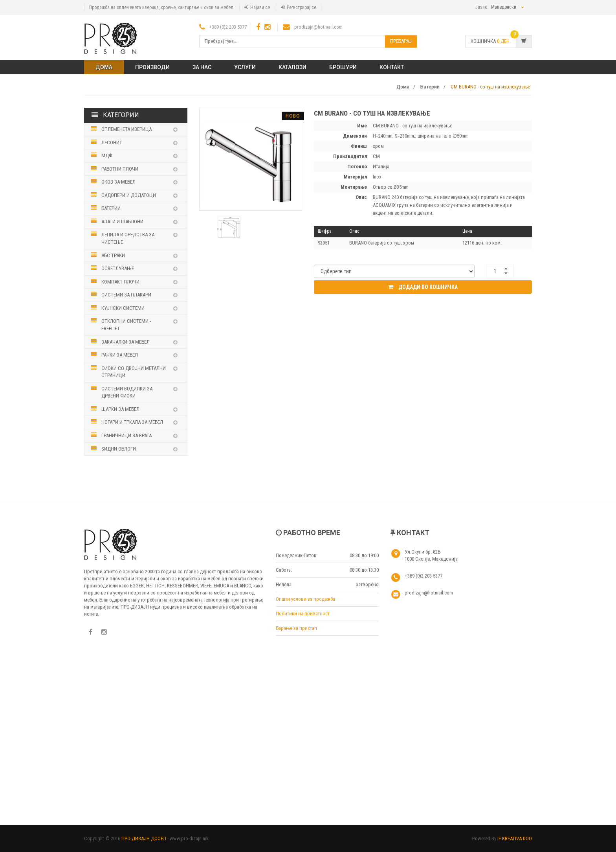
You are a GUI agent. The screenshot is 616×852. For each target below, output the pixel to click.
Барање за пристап (296, 628)
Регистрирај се (302, 7)
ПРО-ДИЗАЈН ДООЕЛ (144, 838)
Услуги (245, 67)
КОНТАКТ (392, 67)
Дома (104, 67)
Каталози (292, 67)
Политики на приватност (303, 614)
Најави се (260, 7)
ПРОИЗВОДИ (152, 67)
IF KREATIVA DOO (515, 838)
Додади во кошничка (423, 287)
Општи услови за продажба (305, 599)
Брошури (343, 67)
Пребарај (401, 41)
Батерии (430, 87)
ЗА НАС (202, 67)
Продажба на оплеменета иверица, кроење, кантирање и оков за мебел (161, 7)
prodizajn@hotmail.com (318, 27)
